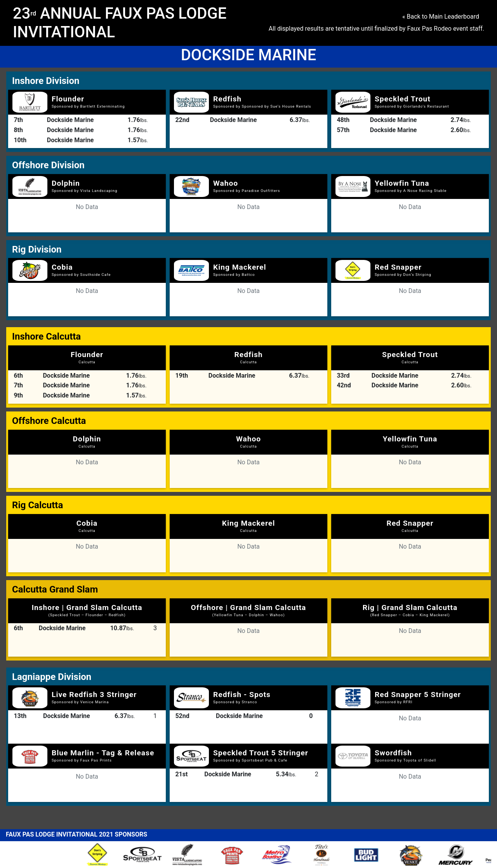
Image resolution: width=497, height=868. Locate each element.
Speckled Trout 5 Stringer (261, 753)
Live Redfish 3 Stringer (94, 695)
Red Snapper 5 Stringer (418, 695)
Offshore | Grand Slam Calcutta (249, 610)
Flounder (68, 99)
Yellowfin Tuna (402, 183)
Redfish (227, 99)
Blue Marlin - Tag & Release (103, 753)
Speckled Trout (403, 99)
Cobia (62, 267)
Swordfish (393, 753)
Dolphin (66, 183)
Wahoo (226, 183)
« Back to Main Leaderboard (441, 17)
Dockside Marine (70, 120)
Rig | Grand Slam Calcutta (410, 610)
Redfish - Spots (242, 695)
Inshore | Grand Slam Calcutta (87, 610)
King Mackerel (240, 267)
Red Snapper (398, 267)
